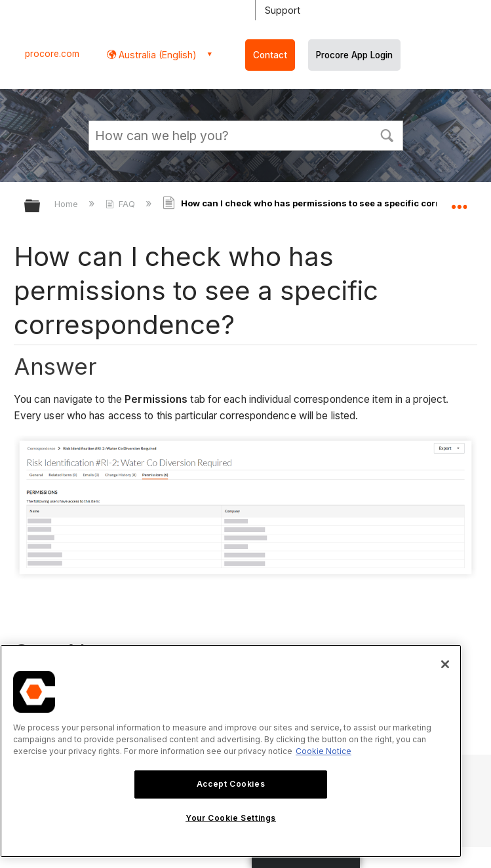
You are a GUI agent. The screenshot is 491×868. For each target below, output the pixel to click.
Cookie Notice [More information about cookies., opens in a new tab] (324, 751)
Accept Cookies (231, 784)
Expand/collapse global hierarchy (41, 207)
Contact (270, 55)
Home (68, 204)
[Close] (445, 664)
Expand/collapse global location (459, 202)
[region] (231, 751)
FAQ (122, 204)
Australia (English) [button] (156, 55)
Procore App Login (354, 55)
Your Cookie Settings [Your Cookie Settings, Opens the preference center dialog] (231, 818)
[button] (387, 134)
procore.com (52, 54)
